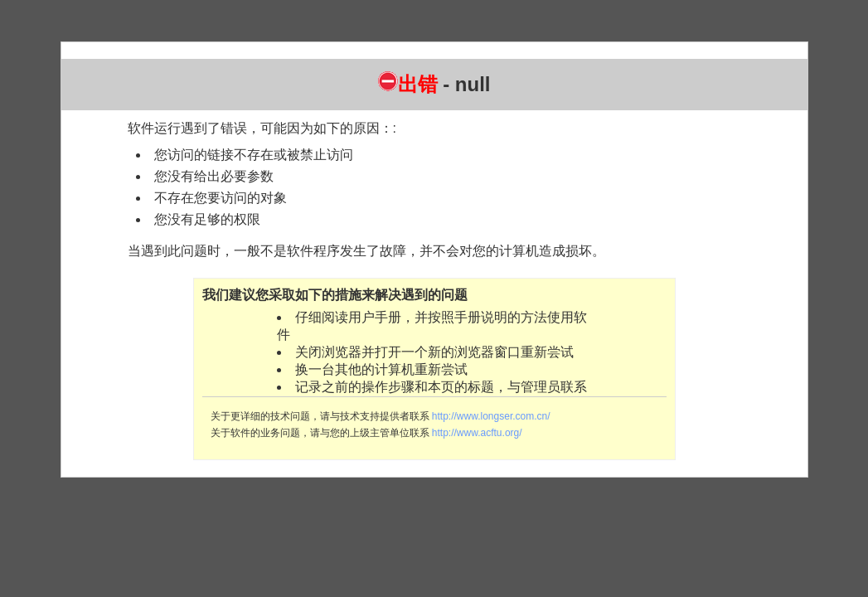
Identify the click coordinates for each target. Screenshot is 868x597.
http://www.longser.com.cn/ (491, 416)
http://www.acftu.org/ (477, 433)
